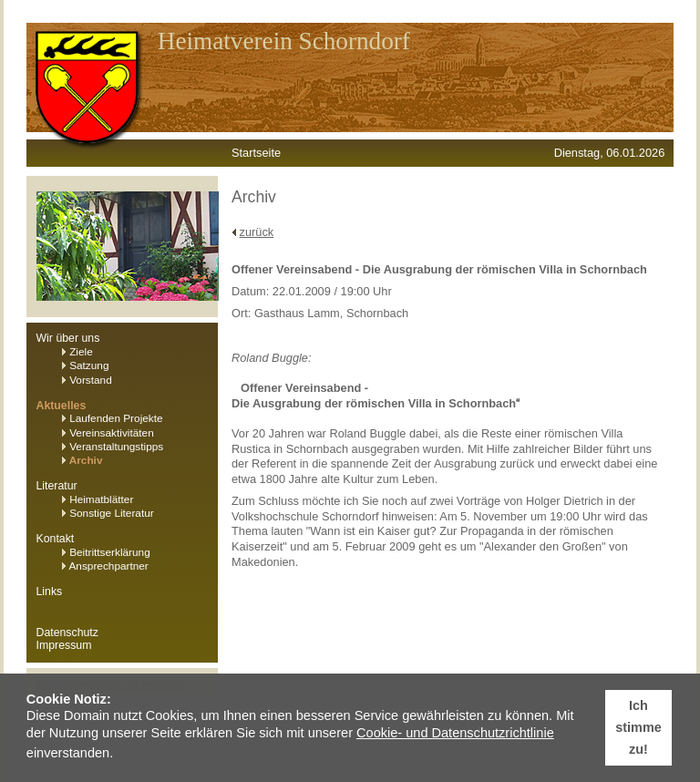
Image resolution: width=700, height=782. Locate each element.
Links (50, 592)
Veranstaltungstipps (113, 447)
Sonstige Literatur (108, 513)
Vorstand (87, 380)
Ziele (77, 352)
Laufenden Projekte (113, 418)
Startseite (256, 153)
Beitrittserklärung (106, 552)
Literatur (57, 486)
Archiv (82, 460)
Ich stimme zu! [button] (638, 727)
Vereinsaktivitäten (108, 433)
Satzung (86, 365)
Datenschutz (67, 633)
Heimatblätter (98, 499)
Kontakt (56, 539)
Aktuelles (62, 406)
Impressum (64, 645)
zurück (257, 232)
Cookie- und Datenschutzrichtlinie (455, 733)
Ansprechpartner (105, 566)
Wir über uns (68, 338)
